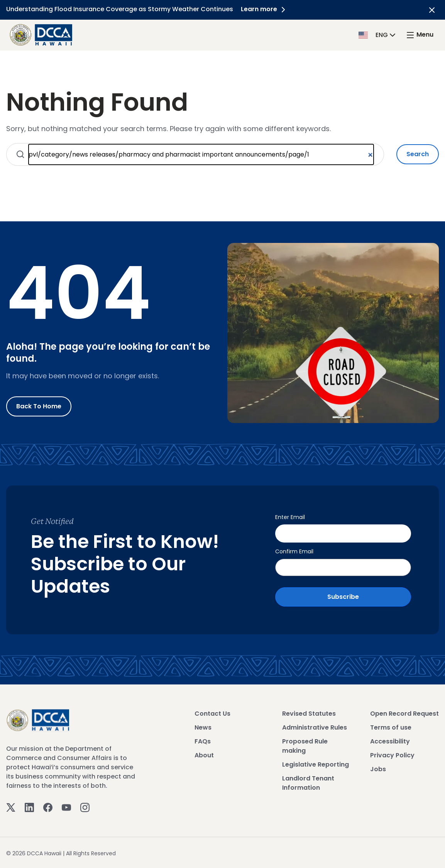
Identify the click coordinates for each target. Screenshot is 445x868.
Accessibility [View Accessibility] (390, 741)
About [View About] (204, 754)
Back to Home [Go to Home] (39, 406)
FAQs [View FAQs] (203, 741)
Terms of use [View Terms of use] (391, 727)
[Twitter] (11, 806)
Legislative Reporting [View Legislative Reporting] (316, 764)
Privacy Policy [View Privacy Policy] (392, 754)
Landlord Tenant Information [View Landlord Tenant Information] (308, 782)
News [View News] (203, 727)
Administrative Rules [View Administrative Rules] (315, 727)
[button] (378, 35)
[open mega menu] (420, 35)
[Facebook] (48, 806)
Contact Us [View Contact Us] (212, 713)
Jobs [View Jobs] (378, 768)
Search (418, 154)
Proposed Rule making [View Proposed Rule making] (305, 745)
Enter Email (290, 517)
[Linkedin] (29, 806)
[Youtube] (66, 806)
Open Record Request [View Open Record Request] (404, 713)
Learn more (264, 9)
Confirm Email (294, 551)
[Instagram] (85, 806)
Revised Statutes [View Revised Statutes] (309, 713)
